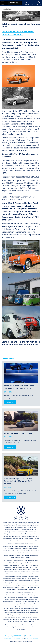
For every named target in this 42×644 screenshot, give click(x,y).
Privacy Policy (9, 636)
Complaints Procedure (31, 638)
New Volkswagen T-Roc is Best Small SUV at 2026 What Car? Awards (18, 481)
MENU (3, 3)
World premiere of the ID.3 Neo (19, 433)
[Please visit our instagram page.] (26, 518)
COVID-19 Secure (19, 636)
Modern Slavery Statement (12, 638)
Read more (10, 402)
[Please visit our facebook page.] (21, 518)
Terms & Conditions (31, 636)
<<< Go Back (7, 9)
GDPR (22, 638)
